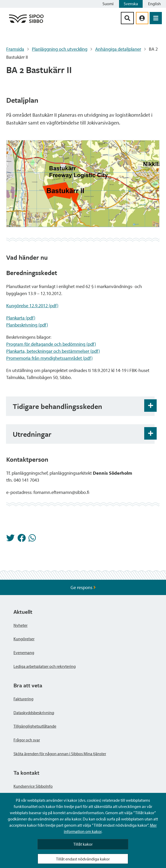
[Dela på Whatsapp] (32, 539)
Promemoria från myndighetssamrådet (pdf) (49, 358)
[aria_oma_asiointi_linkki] (142, 18)
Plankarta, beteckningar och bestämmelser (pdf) (53, 351)
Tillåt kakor (83, 844)
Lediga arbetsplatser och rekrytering (45, 666)
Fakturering (23, 699)
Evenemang (24, 652)
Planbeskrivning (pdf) (27, 325)
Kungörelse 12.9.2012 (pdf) (32, 306)
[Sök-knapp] (127, 18)
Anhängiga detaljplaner (118, 49)
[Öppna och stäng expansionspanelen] (150, 406)
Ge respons (83, 587)
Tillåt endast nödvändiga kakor (83, 859)
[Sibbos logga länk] (26, 22)
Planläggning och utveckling (60, 49)
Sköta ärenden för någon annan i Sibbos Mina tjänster (60, 754)
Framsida (15, 49)
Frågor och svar (27, 740)
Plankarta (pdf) (21, 318)
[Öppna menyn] (156, 18)
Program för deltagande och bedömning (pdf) (51, 344)
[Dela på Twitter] (10, 539)
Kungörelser (24, 639)
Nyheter (20, 625)
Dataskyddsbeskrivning (34, 713)
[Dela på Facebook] (22, 539)
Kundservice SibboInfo (33, 786)
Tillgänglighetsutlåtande (35, 726)
